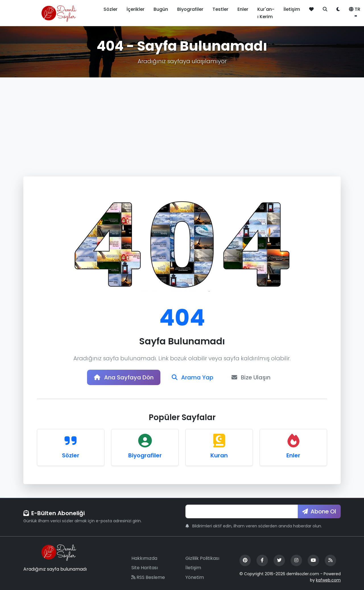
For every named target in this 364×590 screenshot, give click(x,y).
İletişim (292, 9)
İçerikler (136, 9)
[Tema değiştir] (338, 9)
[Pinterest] (245, 560)
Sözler (110, 9)
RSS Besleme (148, 577)
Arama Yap (193, 377)
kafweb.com (328, 580)
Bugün (161, 9)
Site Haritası (145, 568)
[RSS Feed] (330, 560)
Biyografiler (190, 9)
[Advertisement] (182, 120)
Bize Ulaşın (251, 377)
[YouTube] (313, 560)
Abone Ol (319, 511)
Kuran (219, 455)
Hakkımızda (144, 558)
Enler (243, 9)
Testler (220, 9)
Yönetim (195, 577)
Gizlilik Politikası (202, 558)
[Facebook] (262, 560)
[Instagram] (296, 560)
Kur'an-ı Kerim (266, 13)
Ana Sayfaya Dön (124, 377)
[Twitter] (279, 560)
